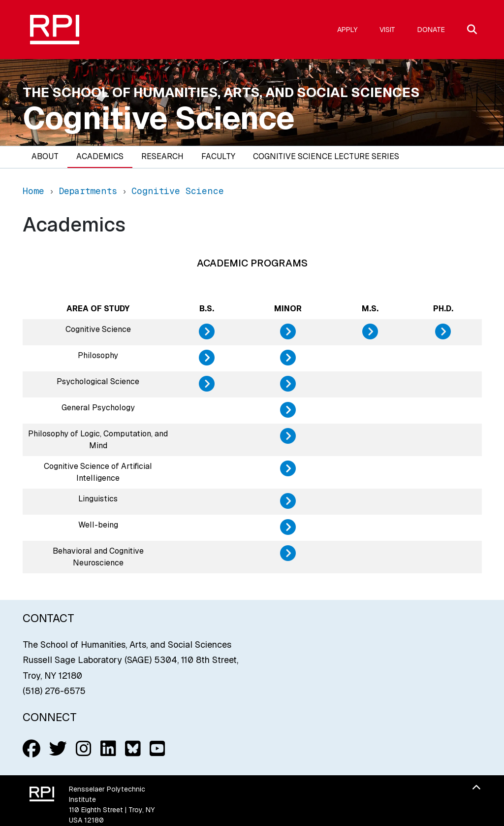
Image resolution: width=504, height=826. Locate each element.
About (45, 156)
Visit (387, 30)
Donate (431, 30)
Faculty (218, 156)
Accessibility (342, 742)
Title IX (330, 731)
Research (162, 156)
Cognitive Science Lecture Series (326, 156)
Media (237, 731)
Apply (347, 30)
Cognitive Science (159, 118)
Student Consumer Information (247, 742)
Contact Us (88, 782)
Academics (100, 156)
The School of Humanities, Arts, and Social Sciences (221, 92)
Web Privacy (281, 731)
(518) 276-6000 (96, 772)
